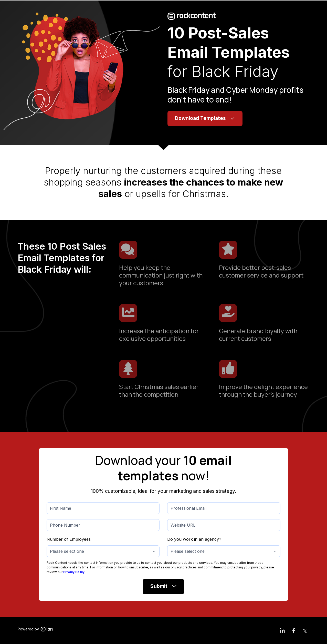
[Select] (103, 551)
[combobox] (103, 551)
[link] (282, 630)
